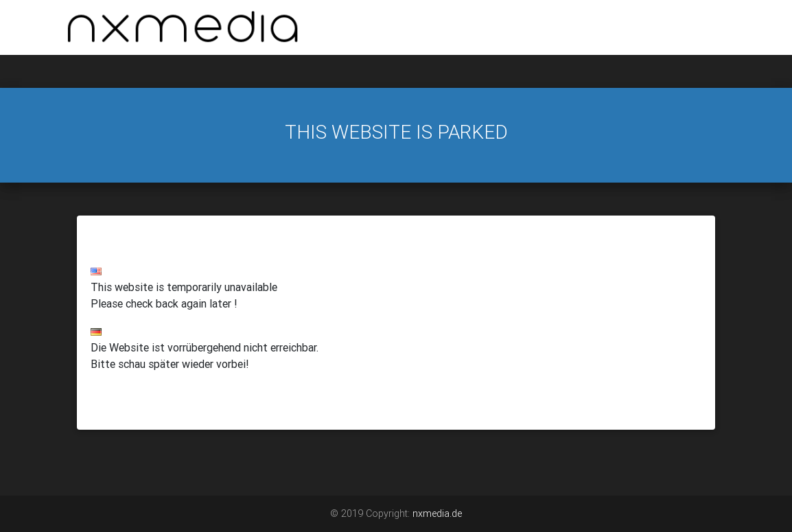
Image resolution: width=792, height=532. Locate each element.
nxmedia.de (437, 513)
